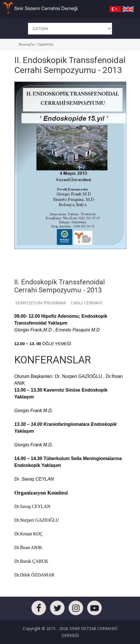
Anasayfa (26, 44)
